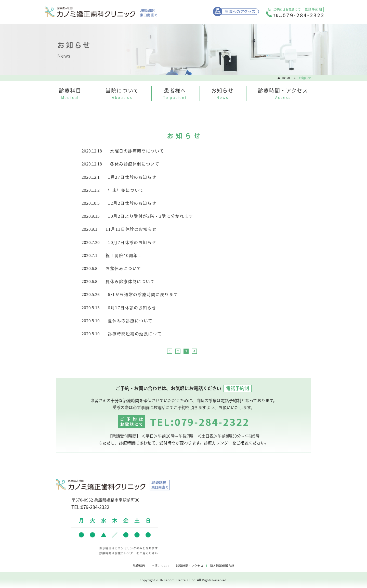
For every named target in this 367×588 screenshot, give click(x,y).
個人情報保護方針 (222, 566)
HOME (286, 78)
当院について (161, 566)
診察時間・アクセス (190, 566)
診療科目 (139, 566)
